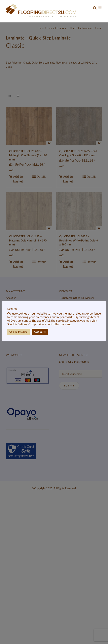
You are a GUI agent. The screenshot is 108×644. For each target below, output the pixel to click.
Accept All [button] (40, 332)
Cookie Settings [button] (18, 332)
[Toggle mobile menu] (100, 8)
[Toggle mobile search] (95, 8)
